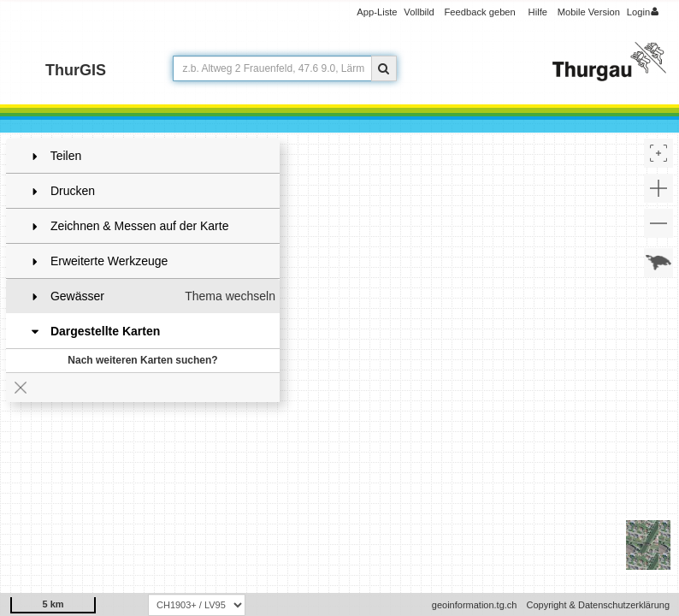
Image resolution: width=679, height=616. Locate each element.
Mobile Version (589, 12)
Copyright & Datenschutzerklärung (598, 605)
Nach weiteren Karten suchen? (142, 360)
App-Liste (377, 12)
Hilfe (538, 12)
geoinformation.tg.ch (475, 605)
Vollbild (419, 12)
